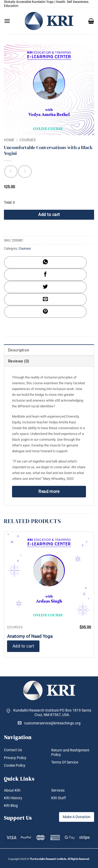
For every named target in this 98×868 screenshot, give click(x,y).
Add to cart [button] (23, 646)
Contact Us (13, 750)
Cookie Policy (15, 765)
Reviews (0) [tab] (19, 361)
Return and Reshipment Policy (70, 752)
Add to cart (49, 215)
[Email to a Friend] (45, 299)
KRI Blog (11, 806)
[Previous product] (25, 172)
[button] (7, 21)
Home (9, 140)
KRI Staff (59, 798)
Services (58, 790)
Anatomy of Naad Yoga (30, 636)
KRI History (13, 798)
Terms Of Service (65, 762)
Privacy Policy (15, 758)
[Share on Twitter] (45, 287)
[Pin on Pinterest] (45, 312)
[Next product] (11, 172)
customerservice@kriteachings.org (49, 723)
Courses (28, 140)
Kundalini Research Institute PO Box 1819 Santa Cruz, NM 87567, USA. (52, 712)
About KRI (12, 790)
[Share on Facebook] (45, 275)
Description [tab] (19, 350)
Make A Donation (77, 817)
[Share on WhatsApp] (45, 262)
